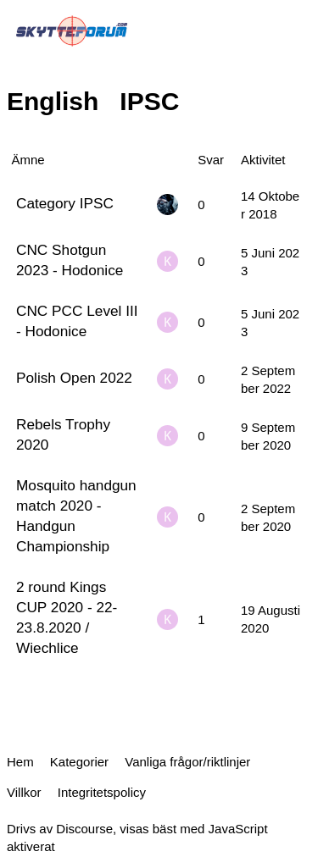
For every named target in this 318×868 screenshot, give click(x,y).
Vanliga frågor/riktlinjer (187, 762)
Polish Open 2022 (74, 378)
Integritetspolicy (102, 792)
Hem (20, 762)
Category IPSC (65, 203)
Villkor (24, 792)
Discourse (84, 829)
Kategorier (79, 762)
